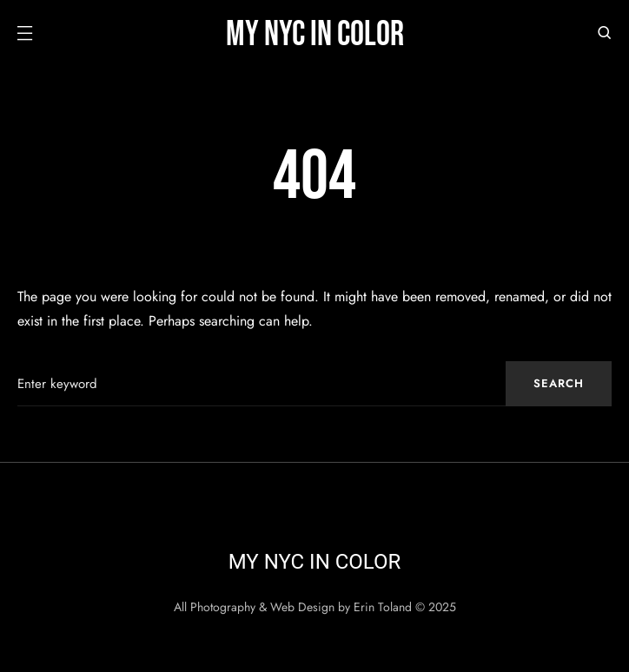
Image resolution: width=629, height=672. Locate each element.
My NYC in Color (315, 35)
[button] (24, 35)
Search (559, 383)
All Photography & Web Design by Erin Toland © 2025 (315, 607)
